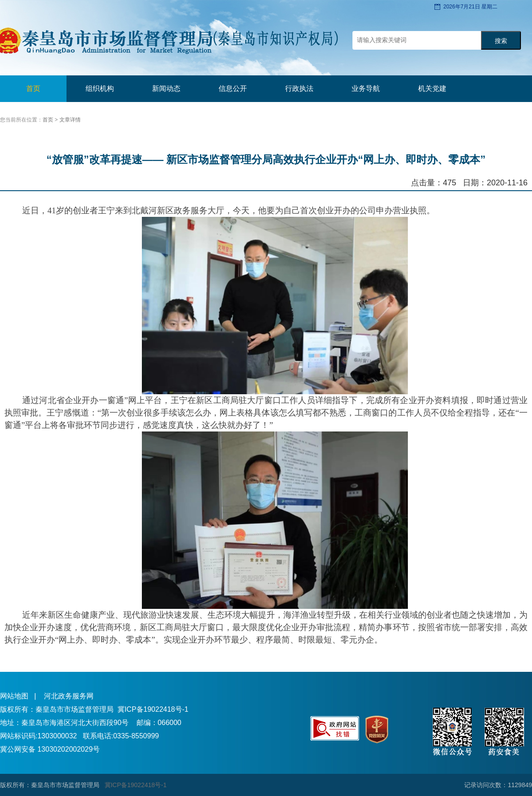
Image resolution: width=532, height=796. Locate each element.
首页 (33, 88)
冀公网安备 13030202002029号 (50, 749)
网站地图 (14, 696)
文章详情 (70, 120)
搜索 (501, 41)
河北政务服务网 (69, 696)
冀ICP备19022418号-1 (153, 709)
